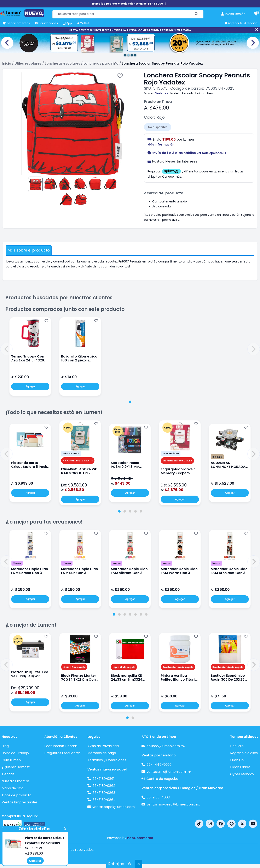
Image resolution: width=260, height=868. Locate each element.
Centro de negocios (163, 779)
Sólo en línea (71, 454)
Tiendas (8, 774)
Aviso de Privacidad (103, 746)
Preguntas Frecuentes (62, 753)
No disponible (158, 127)
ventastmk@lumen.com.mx (169, 772)
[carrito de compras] (256, 14)
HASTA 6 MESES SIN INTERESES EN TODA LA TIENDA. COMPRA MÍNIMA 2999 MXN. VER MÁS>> (130, 30)
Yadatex (162, 93)
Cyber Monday (242, 774)
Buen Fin (237, 760)
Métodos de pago (102, 753)
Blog (5, 746)
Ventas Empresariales (20, 802)
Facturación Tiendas (61, 746)
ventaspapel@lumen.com (114, 807)
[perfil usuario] (233, 14)
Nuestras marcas (16, 781)
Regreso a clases (244, 753)
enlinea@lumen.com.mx (166, 746)
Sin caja (217, 457)
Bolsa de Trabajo (15, 753)
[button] (6, 349)
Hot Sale (237, 746)
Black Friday (240, 767)
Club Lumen (11, 760)
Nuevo (17, 563)
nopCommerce (140, 838)
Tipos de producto (17, 795)
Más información (161, 144)
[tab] (130, 402)
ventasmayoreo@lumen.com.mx (173, 804)
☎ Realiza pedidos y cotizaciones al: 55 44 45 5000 (127, 4)
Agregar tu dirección (241, 23)
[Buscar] (197, 14)
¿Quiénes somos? (16, 767)
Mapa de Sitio (13, 788)
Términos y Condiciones (107, 760)
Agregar (30, 386)
